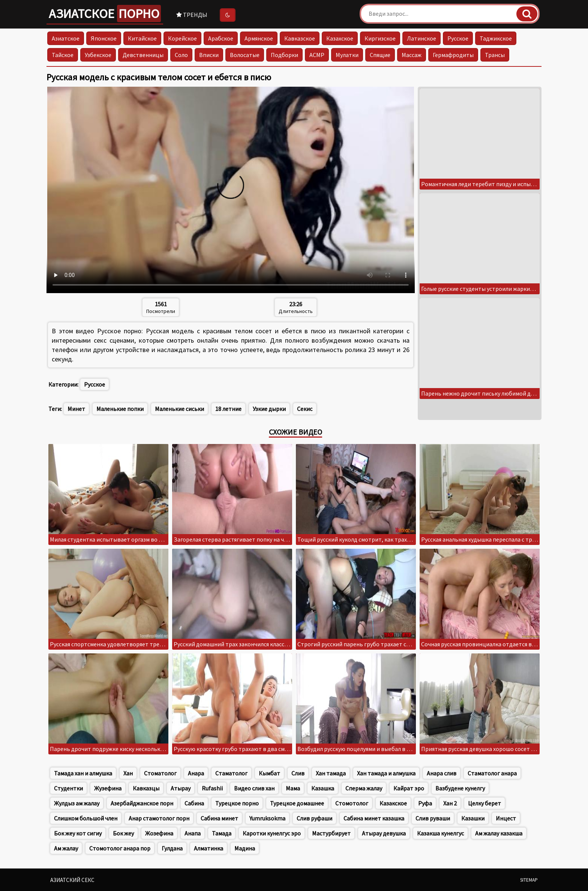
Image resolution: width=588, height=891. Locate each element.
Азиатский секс (72, 880)
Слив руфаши (314, 818)
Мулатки (347, 55)
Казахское (340, 38)
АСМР (317, 55)
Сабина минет (219, 818)
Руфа (425, 803)
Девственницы (143, 55)
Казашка (323, 788)
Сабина (194, 803)
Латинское (421, 38)
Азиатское (105, 14)
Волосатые (245, 55)
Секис (305, 409)
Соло (181, 55)
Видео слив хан (254, 788)
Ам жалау (66, 848)
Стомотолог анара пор (120, 848)
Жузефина (108, 788)
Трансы (495, 55)
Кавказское (300, 38)
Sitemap (529, 880)
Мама (293, 788)
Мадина (245, 848)
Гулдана (172, 848)
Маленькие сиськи (179, 409)
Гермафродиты (453, 55)
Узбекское (98, 55)
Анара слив (442, 773)
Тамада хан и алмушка (83, 773)
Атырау (181, 788)
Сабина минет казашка (374, 818)
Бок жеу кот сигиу (78, 833)
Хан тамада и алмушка (386, 773)
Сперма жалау (364, 788)
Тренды (192, 15)
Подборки (284, 55)
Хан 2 (450, 803)
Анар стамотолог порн (159, 818)
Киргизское (380, 38)
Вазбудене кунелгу (460, 788)
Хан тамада (331, 773)
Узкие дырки (269, 409)
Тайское (63, 55)
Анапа (193, 833)
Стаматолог (231, 773)
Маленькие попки (120, 409)
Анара (196, 773)
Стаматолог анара (492, 773)
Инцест (506, 818)
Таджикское (496, 38)
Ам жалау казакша (499, 833)
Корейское (182, 38)
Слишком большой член (86, 818)
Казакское (393, 803)
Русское (458, 38)
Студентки (68, 788)
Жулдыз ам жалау (77, 803)
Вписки (209, 55)
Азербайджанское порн (142, 803)
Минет (76, 409)
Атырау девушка (384, 833)
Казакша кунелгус (440, 833)
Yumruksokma (267, 818)
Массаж (412, 55)
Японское (104, 38)
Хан (128, 773)
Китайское (142, 38)
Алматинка (208, 848)
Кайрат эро (409, 788)
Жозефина (159, 833)
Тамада (222, 833)
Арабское (221, 38)
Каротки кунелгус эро (272, 833)
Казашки (473, 818)
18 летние (228, 409)
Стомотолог (352, 803)
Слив (298, 773)
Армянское (259, 38)
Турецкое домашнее (297, 803)
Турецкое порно (237, 803)
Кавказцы (146, 788)
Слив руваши (433, 818)
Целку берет (484, 803)
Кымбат (269, 773)
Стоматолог (160, 773)
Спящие (380, 55)
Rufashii (212, 788)
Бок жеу (123, 833)
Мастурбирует (331, 833)
